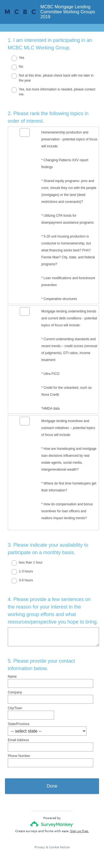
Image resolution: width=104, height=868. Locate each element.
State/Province (19, 724)
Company (15, 692)
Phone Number (19, 756)
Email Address (18, 740)
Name (12, 677)
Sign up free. (79, 831)
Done (52, 786)
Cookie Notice (59, 847)
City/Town (15, 708)
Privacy (40, 847)
